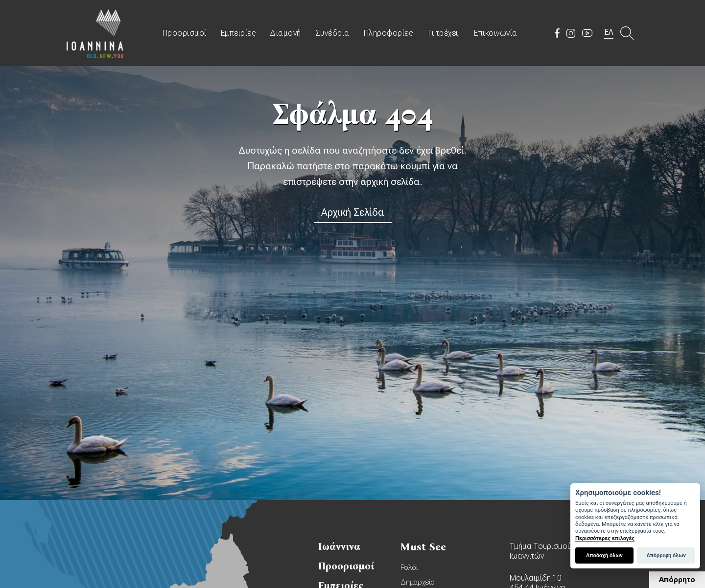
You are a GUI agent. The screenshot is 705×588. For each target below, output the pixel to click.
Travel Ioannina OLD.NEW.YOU (95, 33)
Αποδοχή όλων (604, 555)
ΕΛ (609, 32)
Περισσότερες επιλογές (605, 538)
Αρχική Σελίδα (353, 212)
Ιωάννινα (339, 546)
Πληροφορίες (388, 33)
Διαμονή (285, 33)
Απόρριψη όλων (666, 555)
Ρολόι (409, 567)
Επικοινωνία (496, 33)
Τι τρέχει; (443, 33)
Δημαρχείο (418, 582)
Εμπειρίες (238, 33)
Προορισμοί (185, 33)
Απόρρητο (677, 580)
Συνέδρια (332, 33)
